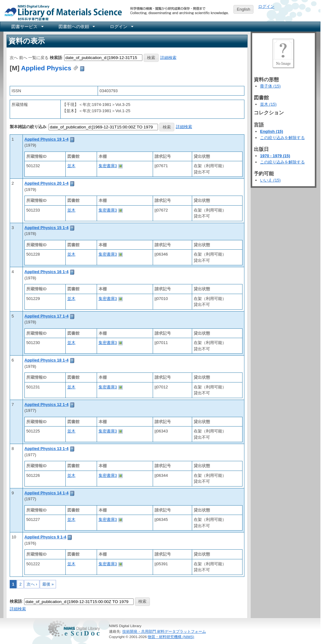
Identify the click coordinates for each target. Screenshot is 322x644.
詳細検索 (168, 57)
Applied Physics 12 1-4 (46, 404)
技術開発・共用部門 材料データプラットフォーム (164, 631)
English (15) (272, 131)
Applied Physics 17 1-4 (46, 316)
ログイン (266, 6)
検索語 (56, 57)
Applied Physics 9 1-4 (45, 537)
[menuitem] (27, 27)
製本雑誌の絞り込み (28, 127)
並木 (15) (268, 104)
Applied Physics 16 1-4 (46, 272)
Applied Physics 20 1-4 (46, 183)
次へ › (32, 584)
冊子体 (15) (270, 86)
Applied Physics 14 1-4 (46, 493)
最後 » (48, 584)
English (244, 9)
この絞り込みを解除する (282, 138)
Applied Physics (46, 68)
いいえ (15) (270, 180)
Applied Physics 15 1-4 (46, 228)
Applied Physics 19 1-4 (46, 139)
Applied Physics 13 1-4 (46, 449)
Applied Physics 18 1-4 (46, 360)
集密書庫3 (108, 166)
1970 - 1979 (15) (275, 156)
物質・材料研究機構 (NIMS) (171, 637)
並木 (71, 166)
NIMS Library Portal (61, 12)
